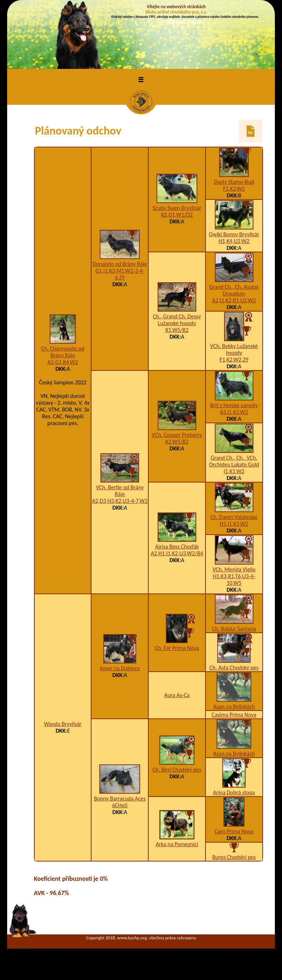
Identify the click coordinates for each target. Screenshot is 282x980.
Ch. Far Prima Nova (177, 648)
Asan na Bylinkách (234, 706)
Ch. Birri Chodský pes (177, 770)
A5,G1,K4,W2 (63, 362)
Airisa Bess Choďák (177, 547)
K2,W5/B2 (177, 442)
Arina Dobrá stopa (234, 792)
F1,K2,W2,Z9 (234, 360)
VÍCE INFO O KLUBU (185, 22)
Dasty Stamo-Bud (234, 182)
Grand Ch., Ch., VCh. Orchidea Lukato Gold (234, 461)
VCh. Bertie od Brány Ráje (120, 491)
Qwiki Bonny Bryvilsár (234, 234)
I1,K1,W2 (234, 471)
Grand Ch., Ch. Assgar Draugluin (234, 290)
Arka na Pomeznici (177, 844)
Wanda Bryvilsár (63, 724)
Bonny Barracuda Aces (120, 799)
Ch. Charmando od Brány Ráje (63, 352)
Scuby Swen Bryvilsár (177, 208)
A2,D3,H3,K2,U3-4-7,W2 (120, 501)
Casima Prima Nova (234, 715)
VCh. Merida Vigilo (234, 569)
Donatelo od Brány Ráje (120, 264)
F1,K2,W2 (234, 189)
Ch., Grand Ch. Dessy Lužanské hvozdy (177, 320)
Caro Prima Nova (234, 831)
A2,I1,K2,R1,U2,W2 (234, 300)
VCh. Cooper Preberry (177, 435)
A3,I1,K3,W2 (234, 412)
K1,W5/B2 (177, 330)
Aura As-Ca (177, 695)
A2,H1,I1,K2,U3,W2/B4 (177, 553)
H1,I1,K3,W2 (234, 524)
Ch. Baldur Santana (234, 629)
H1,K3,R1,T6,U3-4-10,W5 (234, 580)
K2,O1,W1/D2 (177, 215)
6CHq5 (120, 805)
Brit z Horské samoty (234, 405)
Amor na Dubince (120, 668)
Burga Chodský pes (234, 857)
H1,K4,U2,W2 (234, 241)
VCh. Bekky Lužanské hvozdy (234, 349)
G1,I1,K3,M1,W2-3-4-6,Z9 (120, 274)
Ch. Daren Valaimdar (234, 517)
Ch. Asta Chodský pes (234, 668)
